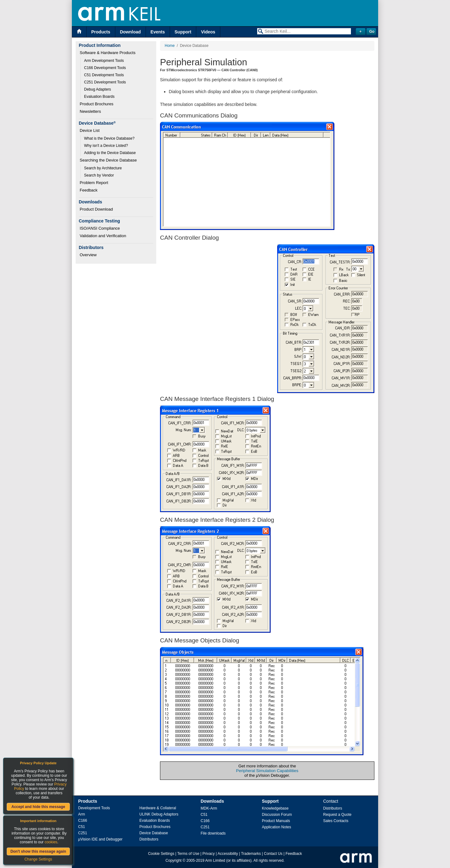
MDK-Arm (209, 808)
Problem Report (94, 183)
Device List (90, 130)
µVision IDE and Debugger (100, 839)
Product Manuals (276, 821)
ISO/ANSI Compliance (100, 228)
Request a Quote (337, 815)
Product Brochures (97, 104)
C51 (82, 827)
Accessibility (228, 854)
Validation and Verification (103, 236)
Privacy (209, 854)
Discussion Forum (277, 815)
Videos (208, 32)
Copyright (174, 861)
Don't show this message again (38, 851)
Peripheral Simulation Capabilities (267, 771)
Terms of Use (188, 854)
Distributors (149, 839)
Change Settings (38, 859)
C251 (83, 833)
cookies (51, 842)
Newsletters (90, 111)
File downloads (213, 833)
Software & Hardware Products (107, 53)
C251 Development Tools (105, 82)
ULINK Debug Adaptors (159, 814)
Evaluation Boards (99, 97)
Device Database (154, 833)
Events (158, 32)
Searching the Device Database (108, 160)
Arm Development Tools (104, 61)
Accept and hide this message (38, 807)
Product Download (96, 209)
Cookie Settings (161, 854)
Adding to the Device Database (110, 153)
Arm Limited (215, 861)
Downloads (212, 801)
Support (183, 32)
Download (130, 32)
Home (170, 46)
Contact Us (273, 854)
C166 (83, 821)
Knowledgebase (275, 808)
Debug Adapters (97, 89)
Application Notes (276, 827)
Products (101, 32)
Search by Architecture (103, 168)
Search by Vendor (99, 175)
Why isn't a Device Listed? (106, 146)
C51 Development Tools (104, 75)
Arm (82, 814)
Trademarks (251, 854)
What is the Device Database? (109, 138)
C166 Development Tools (105, 68)
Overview (88, 255)
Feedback (89, 190)
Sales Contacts (336, 821)
